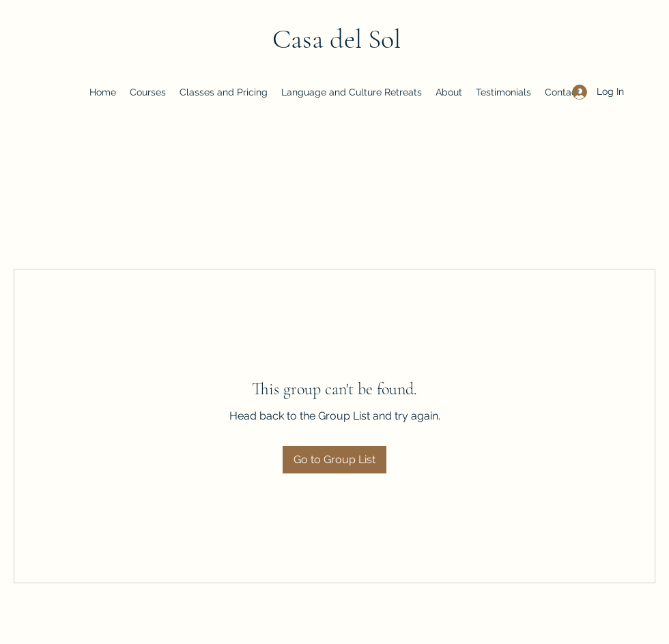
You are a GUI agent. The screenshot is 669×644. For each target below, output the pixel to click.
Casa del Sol (337, 39)
